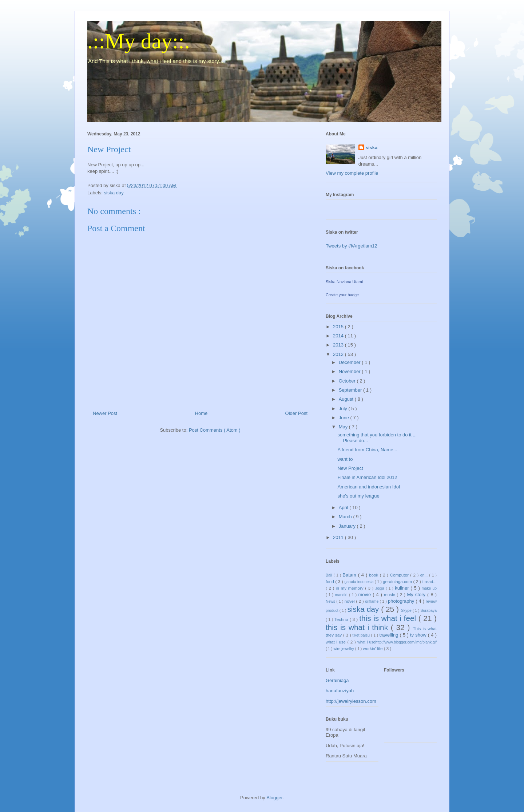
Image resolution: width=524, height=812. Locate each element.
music (390, 595)
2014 (339, 336)
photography (402, 601)
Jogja (380, 588)
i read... (430, 581)
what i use (337, 642)
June (345, 418)
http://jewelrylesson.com (351, 701)
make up (429, 588)
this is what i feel (389, 618)
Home (201, 413)
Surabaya (429, 611)
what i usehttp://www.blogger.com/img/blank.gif (397, 642)
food (330, 581)
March (346, 517)
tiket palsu (362, 635)
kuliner (403, 588)
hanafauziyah (340, 691)
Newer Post (105, 413)
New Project (350, 468)
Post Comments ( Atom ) (215, 430)
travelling (389, 635)
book (374, 575)
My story (417, 595)
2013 (339, 345)
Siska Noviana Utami (344, 282)
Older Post (296, 413)
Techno (342, 619)
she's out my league (358, 496)
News (331, 601)
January (348, 526)
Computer (400, 575)
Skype (407, 611)
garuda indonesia (359, 582)
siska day (114, 193)
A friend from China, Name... (367, 450)
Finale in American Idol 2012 (367, 477)
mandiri (342, 595)
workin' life (373, 648)
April (344, 508)
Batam (350, 575)
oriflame (372, 601)
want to (345, 459)
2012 (339, 354)
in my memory (350, 588)
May (344, 427)
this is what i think (358, 627)
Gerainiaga (337, 680)
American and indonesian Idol (368, 487)
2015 (339, 327)
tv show (419, 635)
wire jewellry (344, 649)
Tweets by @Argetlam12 (352, 246)
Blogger (274, 798)
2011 (339, 537)
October (348, 381)
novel (350, 601)
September (351, 390)
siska (372, 148)
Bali (330, 575)
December (350, 362)
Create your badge (342, 295)
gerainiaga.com (398, 581)
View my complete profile (352, 173)
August (347, 399)
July (344, 409)
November (350, 371)
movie (365, 595)
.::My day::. (139, 41)
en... (425, 575)
